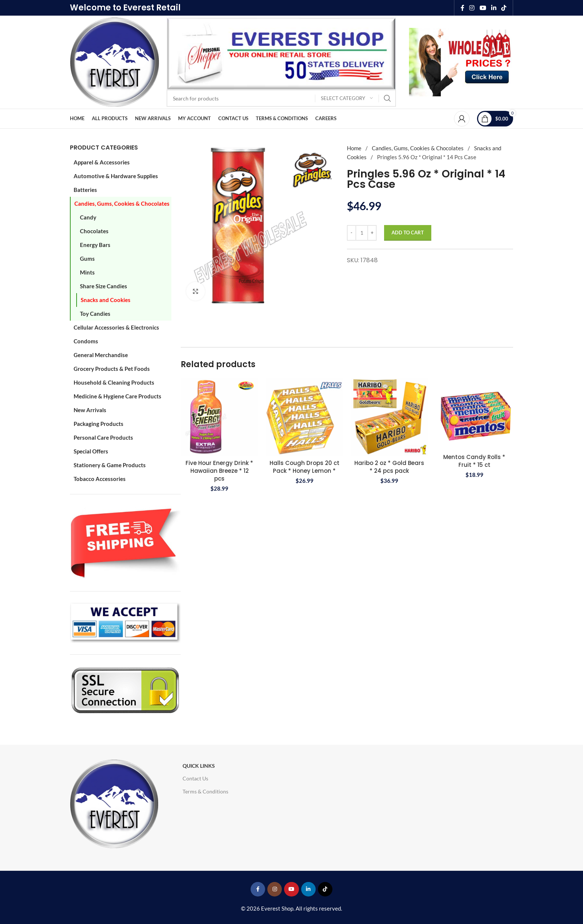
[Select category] (347, 98)
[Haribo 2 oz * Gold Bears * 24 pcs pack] (389, 417)
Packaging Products (99, 424)
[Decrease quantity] (352, 233)
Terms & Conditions (205, 791)
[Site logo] (115, 61)
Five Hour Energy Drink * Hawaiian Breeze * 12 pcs (219, 471)
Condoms (86, 341)
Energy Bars (95, 245)
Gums (87, 259)
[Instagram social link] (472, 8)
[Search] (281, 98)
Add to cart (408, 232)
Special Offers (91, 451)
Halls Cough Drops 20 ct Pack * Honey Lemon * (305, 467)
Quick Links (199, 766)
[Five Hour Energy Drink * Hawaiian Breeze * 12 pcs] (220, 417)
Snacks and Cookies (106, 300)
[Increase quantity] (372, 233)
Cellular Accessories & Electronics (116, 327)
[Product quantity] (362, 233)
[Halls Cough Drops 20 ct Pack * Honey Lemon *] (305, 417)
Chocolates (94, 231)
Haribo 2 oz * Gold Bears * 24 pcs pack (389, 467)
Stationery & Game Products (110, 465)
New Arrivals (90, 410)
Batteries (85, 190)
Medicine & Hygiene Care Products (117, 396)
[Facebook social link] (463, 8)
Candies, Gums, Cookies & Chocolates (122, 203)
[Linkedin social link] (494, 8)
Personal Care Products (103, 437)
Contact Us (195, 778)
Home (355, 148)
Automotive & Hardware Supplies (116, 176)
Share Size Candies (104, 286)
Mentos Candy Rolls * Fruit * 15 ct (474, 461)
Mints (87, 272)
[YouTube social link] (483, 8)
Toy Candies (95, 314)
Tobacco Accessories (100, 479)
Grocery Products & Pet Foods (112, 369)
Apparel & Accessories (102, 162)
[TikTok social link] (504, 8)
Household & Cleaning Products (114, 382)
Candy (88, 217)
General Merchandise (101, 355)
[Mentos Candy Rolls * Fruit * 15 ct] (475, 414)
